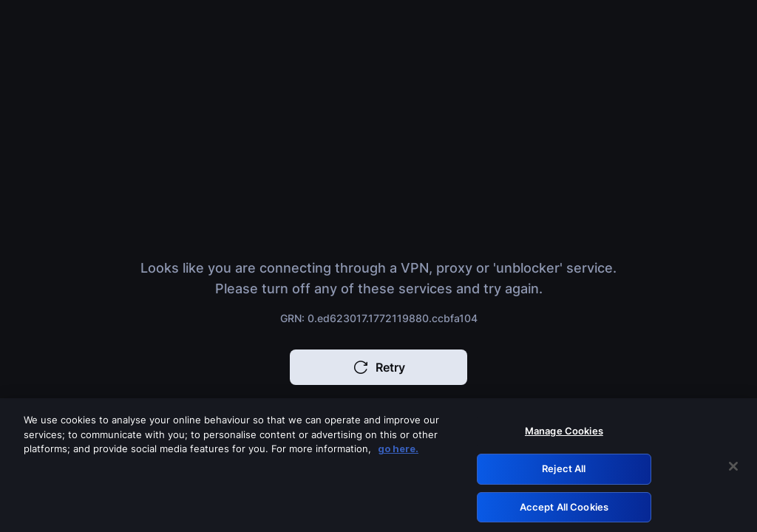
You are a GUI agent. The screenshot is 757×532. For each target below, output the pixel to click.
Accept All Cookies (564, 510)
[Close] (733, 470)
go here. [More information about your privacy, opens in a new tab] (398, 452)
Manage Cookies (564, 434)
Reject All (564, 471)
